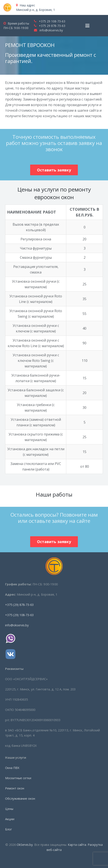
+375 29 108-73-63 (52, 21)
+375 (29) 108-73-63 (19, 615)
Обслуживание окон (20, 799)
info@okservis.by (51, 30)
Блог (9, 829)
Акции (10, 819)
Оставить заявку (54, 170)
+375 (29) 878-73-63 (19, 605)
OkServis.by (25, 845)
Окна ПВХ (12, 768)
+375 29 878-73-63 (52, 26)
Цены (9, 809)
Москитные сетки (18, 778)
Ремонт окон (15, 788)
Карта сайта (77, 845)
